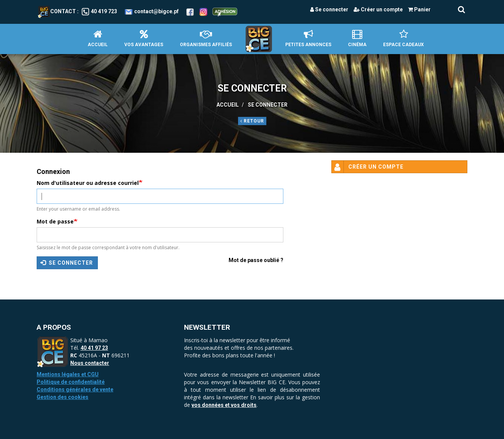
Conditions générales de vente (75, 389)
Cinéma (357, 38)
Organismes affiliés (206, 38)
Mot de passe (55, 221)
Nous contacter (90, 363)
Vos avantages (144, 38)
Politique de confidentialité (71, 382)
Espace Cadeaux (404, 38)
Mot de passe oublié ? (256, 260)
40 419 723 (104, 11)
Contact (57, 11)
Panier (419, 9)
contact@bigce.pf (156, 11)
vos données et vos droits (224, 405)
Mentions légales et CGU (68, 374)
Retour (252, 121)
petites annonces (308, 38)
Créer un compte (378, 9)
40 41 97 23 (94, 348)
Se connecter (329, 9)
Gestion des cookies (63, 397)
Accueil (98, 38)
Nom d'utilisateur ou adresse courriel (88, 183)
